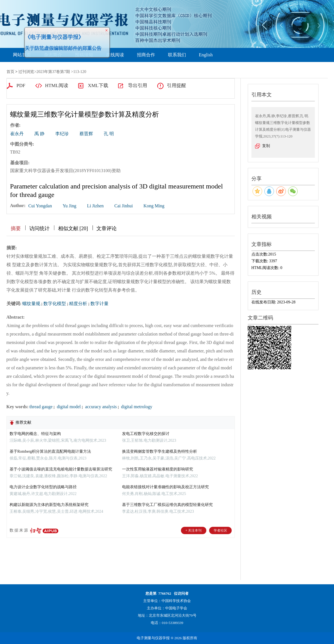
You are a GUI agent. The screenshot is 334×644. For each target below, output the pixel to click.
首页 (10, 72)
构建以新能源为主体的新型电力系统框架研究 (49, 505)
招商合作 (146, 55)
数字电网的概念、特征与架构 (35, 434)
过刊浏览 (26, 72)
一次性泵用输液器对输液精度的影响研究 (158, 469)
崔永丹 (17, 134)
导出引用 (138, 86)
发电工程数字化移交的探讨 (146, 434)
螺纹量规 (31, 304)
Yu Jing (69, 206)
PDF (21, 86)
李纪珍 (62, 134)
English (206, 55)
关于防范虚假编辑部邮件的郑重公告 (58, 44)
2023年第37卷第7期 (53, 72)
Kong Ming (154, 206)
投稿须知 (84, 55)
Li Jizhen (95, 206)
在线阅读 (115, 55)
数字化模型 (55, 304)
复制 (266, 146)
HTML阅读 (57, 86)
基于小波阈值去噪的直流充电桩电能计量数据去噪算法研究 (61, 469)
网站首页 (22, 55)
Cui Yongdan (40, 206)
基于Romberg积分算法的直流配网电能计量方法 (50, 451)
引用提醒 (176, 86)
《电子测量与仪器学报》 (49, 32)
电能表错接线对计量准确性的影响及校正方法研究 (165, 487)
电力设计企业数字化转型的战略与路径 (43, 487)
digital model (68, 407)
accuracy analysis (100, 407)
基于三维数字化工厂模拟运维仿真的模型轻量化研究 (167, 505)
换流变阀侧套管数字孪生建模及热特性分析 (160, 451)
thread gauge (41, 407)
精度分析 (78, 304)
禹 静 (39, 134)
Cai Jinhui (124, 206)
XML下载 (98, 86)
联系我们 (177, 55)
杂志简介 (53, 55)
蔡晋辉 (86, 134)
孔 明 (109, 134)
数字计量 (99, 304)
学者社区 (220, 530)
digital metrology (136, 407)
